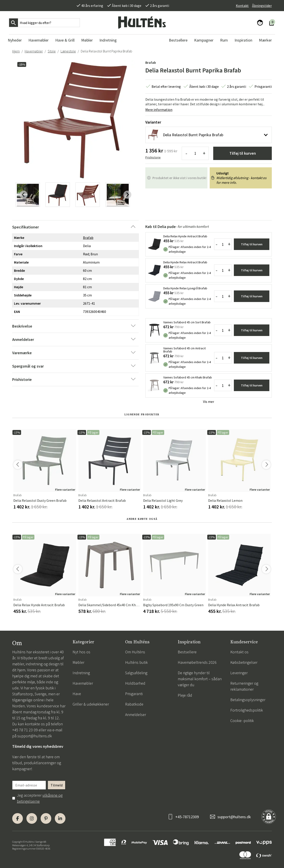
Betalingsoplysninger (248, 700)
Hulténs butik (136, 662)
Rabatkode (134, 704)
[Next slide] (127, 195)
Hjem (16, 51)
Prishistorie (153, 157)
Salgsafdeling (136, 673)
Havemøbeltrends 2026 (197, 662)
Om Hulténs (135, 652)
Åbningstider (262, 6)
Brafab (151, 62)
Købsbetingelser (244, 662)
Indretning (81, 673)
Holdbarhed (135, 683)
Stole (52, 51)
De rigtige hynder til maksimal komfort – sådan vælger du (200, 679)
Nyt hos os (81, 652)
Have (77, 694)
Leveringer (239, 673)
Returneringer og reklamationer (244, 686)
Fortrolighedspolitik (247, 710)
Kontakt (242, 6)
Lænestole (68, 51)
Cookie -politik (242, 721)
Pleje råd (185, 695)
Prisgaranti (134, 694)
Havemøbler (34, 51)
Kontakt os (239, 652)
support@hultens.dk (35, 736)
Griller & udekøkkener (91, 704)
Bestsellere (187, 652)
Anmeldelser (136, 715)
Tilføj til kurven (243, 153)
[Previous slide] (24, 195)
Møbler (78, 662)
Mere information (159, 110)
